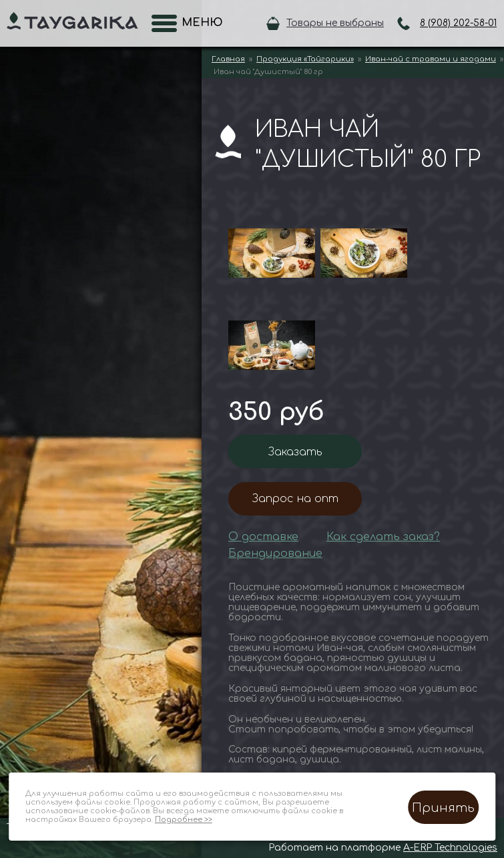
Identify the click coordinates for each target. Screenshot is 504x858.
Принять (443, 808)
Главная (228, 59)
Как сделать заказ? (383, 537)
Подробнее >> (184, 820)
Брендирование (275, 554)
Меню (198, 23)
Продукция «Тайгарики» (305, 59)
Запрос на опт (295, 499)
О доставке (263, 537)
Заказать (295, 452)
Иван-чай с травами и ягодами (431, 59)
